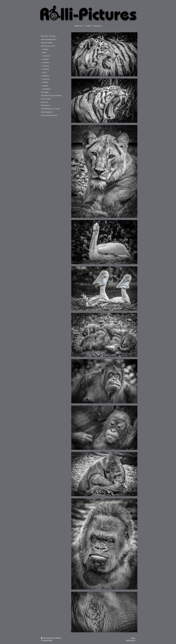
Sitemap (58, 638)
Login (133, 638)
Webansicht (131, 640)
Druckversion (47, 638)
